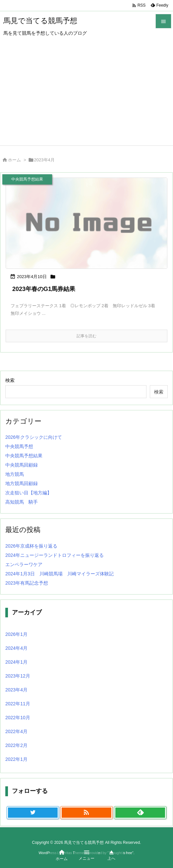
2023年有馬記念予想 (27, 583)
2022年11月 (18, 704)
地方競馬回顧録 (22, 483)
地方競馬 (15, 474)
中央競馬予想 (19, 446)
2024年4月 (16, 648)
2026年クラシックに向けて (34, 437)
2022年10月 (18, 718)
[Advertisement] (86, 96)
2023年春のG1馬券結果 (44, 289)
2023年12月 (18, 676)
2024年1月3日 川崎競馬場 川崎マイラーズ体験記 (59, 574)
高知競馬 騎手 (22, 502)
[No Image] (86, 223)
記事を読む (86, 336)
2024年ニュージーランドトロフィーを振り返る (55, 555)
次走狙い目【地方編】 (29, 493)
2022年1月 (16, 759)
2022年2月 (16, 745)
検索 (10, 380)
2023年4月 (16, 690)
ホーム (14, 160)
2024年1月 (16, 662)
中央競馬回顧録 (22, 465)
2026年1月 (16, 634)
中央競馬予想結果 (24, 456)
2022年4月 (16, 731)
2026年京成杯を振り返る (31, 546)
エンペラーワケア (24, 564)
